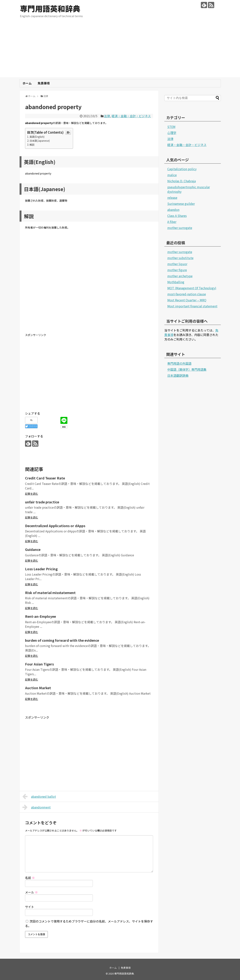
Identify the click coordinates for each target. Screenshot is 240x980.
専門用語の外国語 (179, 363)
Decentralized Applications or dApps (55, 526)
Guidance (33, 549)
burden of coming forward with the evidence (62, 640)
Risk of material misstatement (50, 593)
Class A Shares (177, 216)
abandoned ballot (39, 796)
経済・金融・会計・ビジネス (131, 116)
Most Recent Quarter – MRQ (187, 300)
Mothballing (176, 282)
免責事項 (44, 83)
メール (31, 892)
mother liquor (177, 264)
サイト (30, 907)
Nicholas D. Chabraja (182, 181)
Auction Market (38, 688)
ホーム (27, 83)
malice (172, 175)
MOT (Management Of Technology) (192, 288)
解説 (32, 145)
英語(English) (37, 137)
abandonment (37, 807)
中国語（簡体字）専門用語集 (187, 369)
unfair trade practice (42, 502)
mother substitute (180, 258)
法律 (107, 116)
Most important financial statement (192, 306)
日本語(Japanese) (40, 141)
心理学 (172, 133)
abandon (173, 210)
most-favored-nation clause (187, 294)
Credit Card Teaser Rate (45, 478)
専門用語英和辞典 (50, 8)
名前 (30, 878)
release (172, 198)
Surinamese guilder (181, 204)
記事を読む (32, 494)
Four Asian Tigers (39, 664)
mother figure (177, 270)
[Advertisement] (120, 51)
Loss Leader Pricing (41, 569)
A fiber (172, 222)
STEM (171, 127)
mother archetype (180, 276)
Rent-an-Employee (40, 616)
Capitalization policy (182, 169)
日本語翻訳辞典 (178, 375)
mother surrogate (180, 228)
